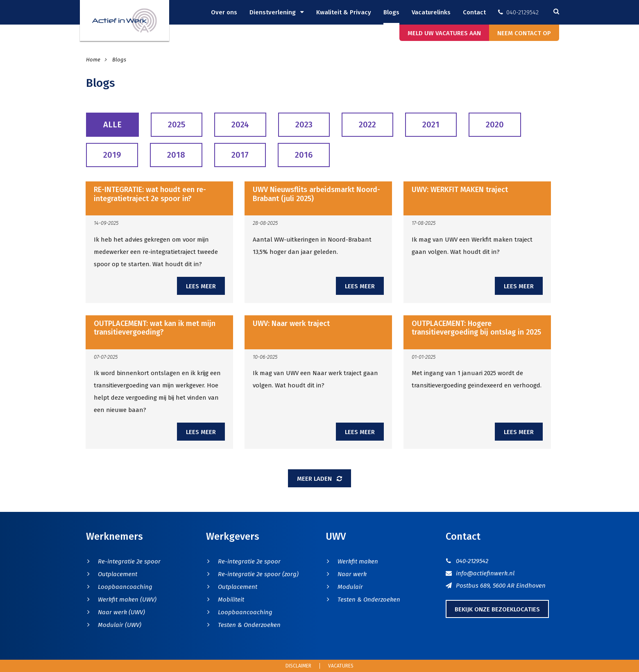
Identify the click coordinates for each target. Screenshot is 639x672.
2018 (176, 155)
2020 (495, 124)
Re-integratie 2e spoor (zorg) (258, 574)
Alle (112, 124)
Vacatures (341, 666)
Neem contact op (524, 33)
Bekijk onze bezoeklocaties (497, 609)
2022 (367, 124)
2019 (112, 155)
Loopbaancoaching (125, 587)
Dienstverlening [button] (273, 12)
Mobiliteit (231, 600)
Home (94, 60)
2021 (431, 124)
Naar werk (352, 574)
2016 (304, 155)
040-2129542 (518, 12)
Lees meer (201, 286)
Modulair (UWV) (120, 625)
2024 (240, 124)
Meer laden (319, 479)
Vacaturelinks (431, 12)
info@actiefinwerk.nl (480, 573)
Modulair (350, 587)
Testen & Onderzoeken (249, 625)
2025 (177, 124)
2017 (240, 155)
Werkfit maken (358, 561)
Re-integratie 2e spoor (129, 561)
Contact (474, 12)
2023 (304, 124)
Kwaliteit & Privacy (344, 12)
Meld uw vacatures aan (444, 33)
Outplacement (118, 574)
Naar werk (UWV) (121, 612)
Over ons (224, 12)
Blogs (391, 12)
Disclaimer (298, 666)
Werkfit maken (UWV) (127, 600)
